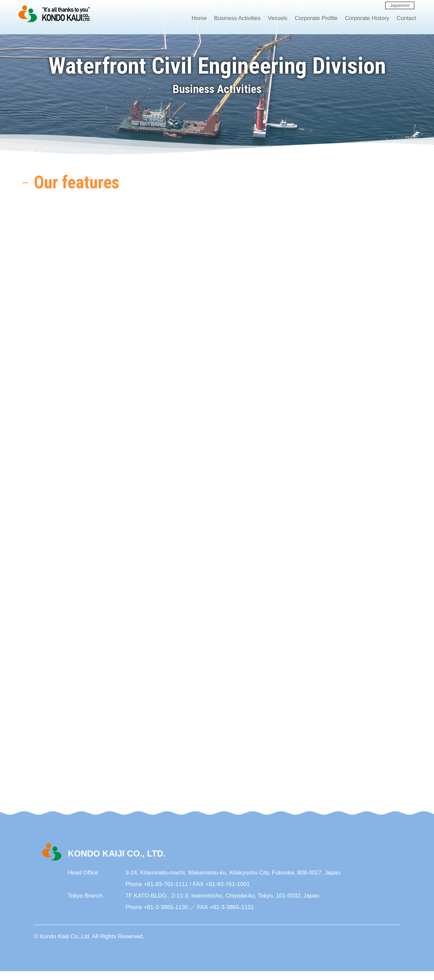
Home (193, 19)
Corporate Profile (312, 19)
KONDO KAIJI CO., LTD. (55, 14)
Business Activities (232, 19)
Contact (404, 19)
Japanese (400, 5)
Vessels (273, 19)
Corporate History (364, 19)
